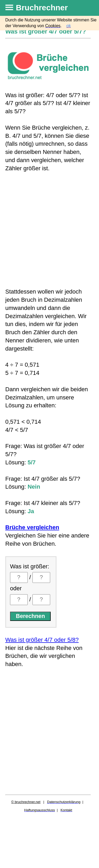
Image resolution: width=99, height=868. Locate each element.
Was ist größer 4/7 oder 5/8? (42, 640)
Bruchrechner (42, 8)
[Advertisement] (49, 230)
